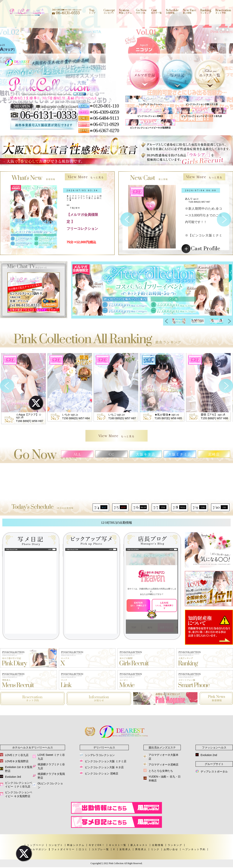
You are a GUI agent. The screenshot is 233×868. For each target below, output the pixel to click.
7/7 (160, 507)
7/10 (220, 507)
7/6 (140, 507)
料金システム (76, 845)
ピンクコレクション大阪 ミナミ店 (106, 761)
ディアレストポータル (214, 772)
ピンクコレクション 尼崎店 (102, 773)
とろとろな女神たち (161, 771)
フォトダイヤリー (63, 849)
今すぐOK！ (97, 845)
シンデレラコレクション (100, 755)
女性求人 (125, 849)
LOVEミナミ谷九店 (17, 755)
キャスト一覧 (118, 845)
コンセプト (56, 845)
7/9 (200, 507)
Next (230, 321)
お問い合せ (171, 849)
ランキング (175, 845)
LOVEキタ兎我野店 (17, 761)
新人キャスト (139, 845)
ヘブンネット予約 (194, 849)
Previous (166, 321)
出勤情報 (158, 845)
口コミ (83, 849)
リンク (155, 849)
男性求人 (141, 849)
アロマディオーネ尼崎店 (163, 765)
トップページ (36, 845)
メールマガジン (37, 849)
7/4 (101, 507)
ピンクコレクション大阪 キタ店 (104, 767)
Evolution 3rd (13, 777)
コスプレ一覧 (100, 849)
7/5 (120, 507)
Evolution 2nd (209, 755)
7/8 (180, 507)
